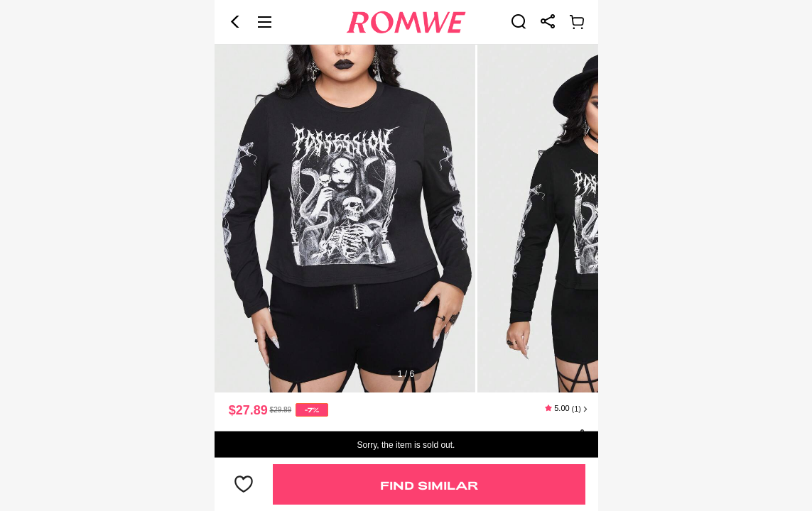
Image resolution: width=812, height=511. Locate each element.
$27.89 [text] (248, 410)
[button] (235, 22)
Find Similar (429, 485)
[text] (406, 219)
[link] (519, 21)
